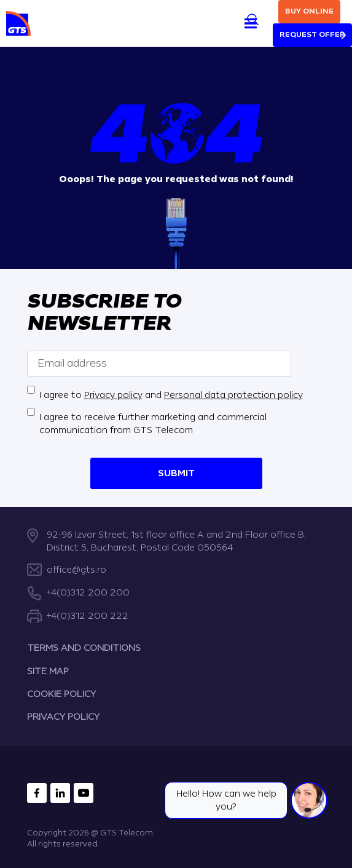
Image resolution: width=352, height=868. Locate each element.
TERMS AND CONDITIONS (84, 648)
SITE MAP (48, 671)
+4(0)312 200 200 (88, 593)
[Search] (253, 19)
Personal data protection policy (233, 395)
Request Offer (312, 35)
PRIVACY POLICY (63, 717)
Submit (176, 473)
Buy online (309, 11)
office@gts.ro (76, 570)
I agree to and (171, 395)
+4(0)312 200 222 (88, 616)
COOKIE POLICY (61, 694)
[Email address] (159, 363)
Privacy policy (113, 395)
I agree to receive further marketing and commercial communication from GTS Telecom (153, 423)
